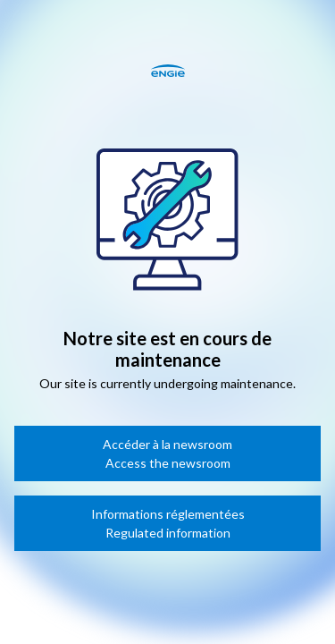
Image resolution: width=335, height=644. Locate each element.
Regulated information (168, 533)
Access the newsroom (168, 463)
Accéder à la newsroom (167, 444)
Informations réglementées (168, 514)
